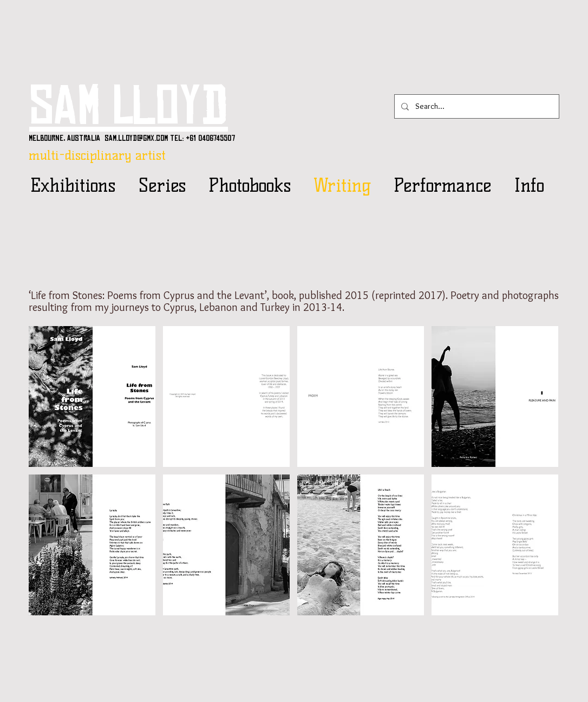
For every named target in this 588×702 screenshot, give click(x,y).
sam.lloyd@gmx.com (136, 138)
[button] (92, 396)
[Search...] (476, 106)
